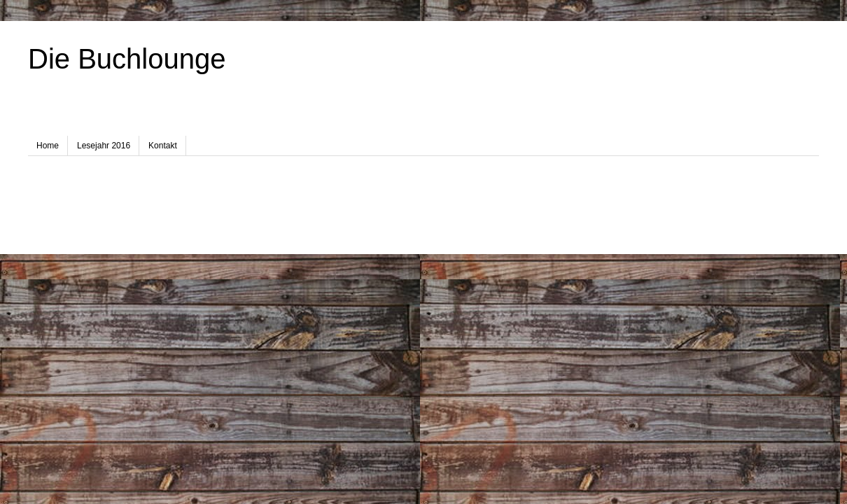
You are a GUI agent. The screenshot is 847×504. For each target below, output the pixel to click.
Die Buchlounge (127, 59)
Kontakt (163, 146)
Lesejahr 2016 (104, 146)
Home (48, 146)
